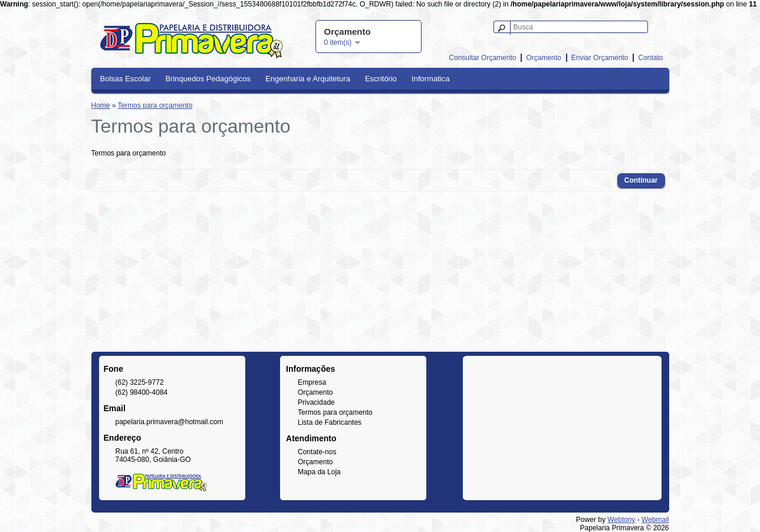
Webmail (655, 520)
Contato (650, 58)
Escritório (381, 79)
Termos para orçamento (155, 105)
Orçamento (543, 58)
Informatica (430, 79)
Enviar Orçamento (600, 58)
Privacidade (316, 402)
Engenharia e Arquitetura (308, 79)
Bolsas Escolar (126, 79)
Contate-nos (317, 452)
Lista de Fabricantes (330, 422)
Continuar (641, 180)
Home (101, 105)
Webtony (621, 520)
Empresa (312, 382)
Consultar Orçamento (482, 58)
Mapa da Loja (319, 472)
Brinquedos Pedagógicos (208, 79)
